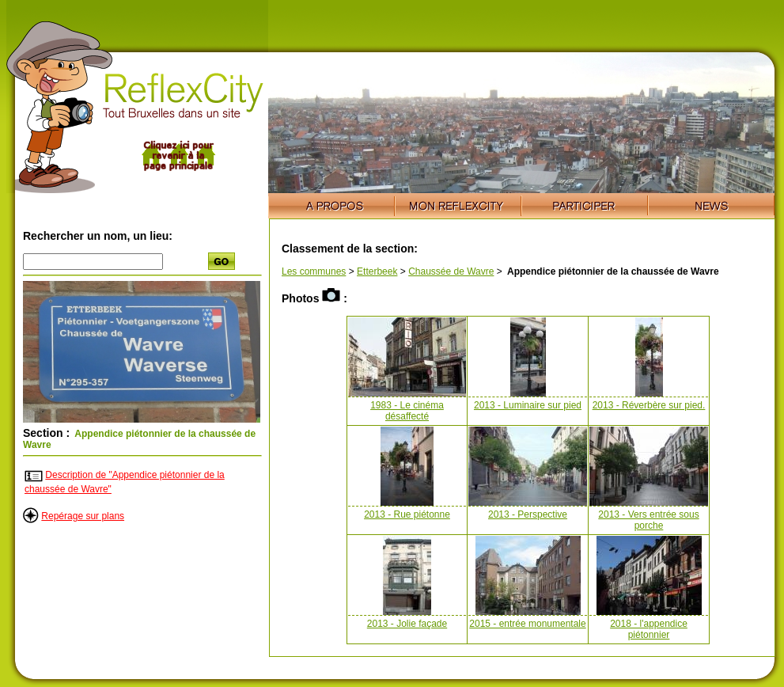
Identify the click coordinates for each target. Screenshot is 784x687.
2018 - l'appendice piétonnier (649, 629)
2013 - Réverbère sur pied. (649, 405)
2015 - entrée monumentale (527, 624)
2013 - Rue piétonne (407, 514)
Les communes (314, 271)
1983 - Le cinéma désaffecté (407, 411)
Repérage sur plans (83, 516)
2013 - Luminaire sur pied (528, 405)
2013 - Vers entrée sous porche (648, 520)
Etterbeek (377, 271)
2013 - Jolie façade (407, 624)
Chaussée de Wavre (451, 271)
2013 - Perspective (528, 514)
